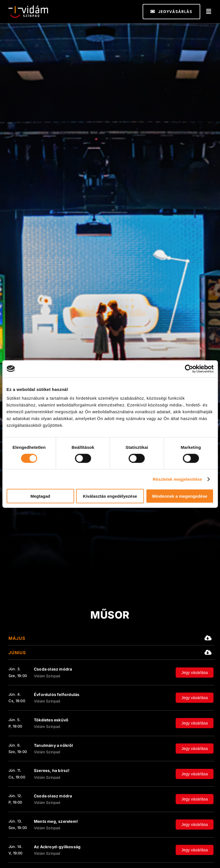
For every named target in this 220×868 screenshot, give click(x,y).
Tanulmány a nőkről (54, 745)
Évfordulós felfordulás (57, 694)
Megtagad (40, 496)
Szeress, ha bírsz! (52, 770)
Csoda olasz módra (53, 669)
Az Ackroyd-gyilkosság (57, 847)
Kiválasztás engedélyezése (110, 496)
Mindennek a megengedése (180, 496)
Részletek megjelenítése (177, 479)
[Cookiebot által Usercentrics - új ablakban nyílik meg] (189, 369)
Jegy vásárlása (194, 673)
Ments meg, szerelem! (56, 821)
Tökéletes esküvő (51, 720)
